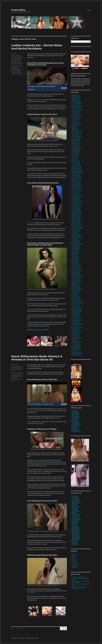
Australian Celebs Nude (77, 117)
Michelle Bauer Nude (76, 275)
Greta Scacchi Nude (76, 210)
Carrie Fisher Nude (76, 145)
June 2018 (74, 558)
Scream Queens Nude (76, 319)
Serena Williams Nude (77, 320)
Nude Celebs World (76, 532)
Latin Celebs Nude (76, 253)
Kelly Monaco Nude (76, 243)
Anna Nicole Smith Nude (77, 110)
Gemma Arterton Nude (77, 206)
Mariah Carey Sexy (76, 272)
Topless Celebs (20, 74)
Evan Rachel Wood (76, 195)
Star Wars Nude (75, 326)
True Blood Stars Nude (77, 343)
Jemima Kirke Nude (76, 222)
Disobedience (14, 68)
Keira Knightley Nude (76, 240)
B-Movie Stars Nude (76, 120)
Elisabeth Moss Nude (76, 185)
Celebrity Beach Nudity (77, 148)
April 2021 (74, 554)
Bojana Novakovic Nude (77, 132)
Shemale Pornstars (76, 535)
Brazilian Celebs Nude (76, 135)
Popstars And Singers (76, 300)
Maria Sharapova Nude (77, 271)
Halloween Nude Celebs (77, 214)
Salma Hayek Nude (76, 315)
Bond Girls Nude (75, 134)
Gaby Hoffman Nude (16, 367)
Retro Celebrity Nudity (77, 311)
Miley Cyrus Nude (76, 279)
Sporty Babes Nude (76, 539)
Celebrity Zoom (75, 412)
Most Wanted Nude (76, 528)
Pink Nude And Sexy (76, 298)
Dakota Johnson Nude (77, 179)
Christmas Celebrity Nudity (78, 172)
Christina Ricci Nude (76, 170)
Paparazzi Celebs (75, 296)
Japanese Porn (75, 524)
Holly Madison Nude (76, 215)
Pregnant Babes (75, 533)
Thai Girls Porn (75, 542)
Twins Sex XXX (75, 543)
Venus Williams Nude (76, 352)
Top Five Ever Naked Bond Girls (79, 577)
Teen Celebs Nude (76, 334)
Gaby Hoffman (31, 593)
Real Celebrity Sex (76, 429)
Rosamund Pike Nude (76, 312)
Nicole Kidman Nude (76, 287)
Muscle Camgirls (75, 529)
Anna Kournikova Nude (77, 109)
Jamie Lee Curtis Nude (76, 218)
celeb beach (20, 66)
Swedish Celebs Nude (76, 331)
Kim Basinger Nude (76, 246)
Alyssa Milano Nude (76, 102)
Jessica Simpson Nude (77, 235)
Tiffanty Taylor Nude (76, 337)
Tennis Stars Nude (76, 336)
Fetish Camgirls (75, 521)
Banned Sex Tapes (76, 413)
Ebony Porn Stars (76, 517)
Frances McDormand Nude (78, 203)
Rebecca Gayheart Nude (77, 308)
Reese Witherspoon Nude (77, 309)
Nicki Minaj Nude (76, 286)
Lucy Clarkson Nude (76, 265)
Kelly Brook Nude (76, 242)
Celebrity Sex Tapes (76, 161)
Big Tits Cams (75, 504)
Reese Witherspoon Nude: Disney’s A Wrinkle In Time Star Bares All (37, 358)
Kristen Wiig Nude (76, 247)
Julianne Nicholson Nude (77, 237)
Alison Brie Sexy (75, 99)
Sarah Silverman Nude (77, 316)
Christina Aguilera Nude (77, 168)
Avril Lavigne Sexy (76, 119)
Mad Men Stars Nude (76, 266)
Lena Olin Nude (75, 255)
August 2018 (75, 555)
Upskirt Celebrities (76, 347)
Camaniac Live (75, 510)
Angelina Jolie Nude (76, 107)
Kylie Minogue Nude (76, 248)
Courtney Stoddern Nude (77, 178)
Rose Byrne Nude (76, 313)
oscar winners (14, 71)
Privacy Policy (21, 638)
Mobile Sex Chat (75, 526)
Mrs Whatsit (16, 377)
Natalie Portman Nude (77, 284)
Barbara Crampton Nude (77, 124)
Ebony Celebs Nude (76, 184)
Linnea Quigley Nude (76, 261)
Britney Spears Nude (76, 139)
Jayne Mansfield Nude (77, 221)
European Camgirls (76, 518)
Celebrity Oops (75, 159)
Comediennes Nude (76, 175)
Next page (65, 630)
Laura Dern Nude (75, 254)
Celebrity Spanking (76, 163)
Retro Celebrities (75, 430)
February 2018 (75, 562)
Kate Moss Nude (75, 239)
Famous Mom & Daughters (78, 196)
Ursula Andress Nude (76, 348)
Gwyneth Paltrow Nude (77, 213)
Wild (12, 381)
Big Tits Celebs (75, 130)
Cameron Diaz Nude (76, 141)
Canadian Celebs (15, 57)
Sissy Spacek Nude (76, 322)
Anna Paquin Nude (76, 112)
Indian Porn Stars (76, 522)
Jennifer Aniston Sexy (77, 224)
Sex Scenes (14, 74)
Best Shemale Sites (76, 499)
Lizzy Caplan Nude (76, 264)
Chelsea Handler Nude (77, 167)
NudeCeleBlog (18, 10)
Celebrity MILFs (75, 156)
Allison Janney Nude (76, 101)
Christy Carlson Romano (77, 174)
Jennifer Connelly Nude (77, 225)
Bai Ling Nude (75, 121)
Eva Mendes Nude (76, 193)
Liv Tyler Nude (75, 262)
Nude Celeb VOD (75, 415)
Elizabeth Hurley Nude (77, 186)
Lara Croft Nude (75, 251)
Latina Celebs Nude (76, 424)
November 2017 (75, 566)
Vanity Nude (74, 351)
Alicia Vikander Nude (76, 98)
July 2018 (74, 557)
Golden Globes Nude (76, 208)
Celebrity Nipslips (76, 157)
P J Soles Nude (75, 294)
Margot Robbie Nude (76, 269)
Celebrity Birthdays (76, 149)
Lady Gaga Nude (75, 250)
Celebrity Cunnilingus (76, 152)
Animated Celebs (75, 416)
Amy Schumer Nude (76, 105)
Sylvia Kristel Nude (76, 333)
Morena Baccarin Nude (77, 282)
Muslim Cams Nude (76, 531)
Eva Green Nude (75, 192)
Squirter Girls (75, 540)
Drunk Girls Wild (75, 515)
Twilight (19, 379)
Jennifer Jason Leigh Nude (77, 228)
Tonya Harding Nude (76, 341)
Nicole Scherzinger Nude (77, 289)
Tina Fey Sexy (75, 340)
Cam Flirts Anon (75, 508)
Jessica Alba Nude (76, 232)
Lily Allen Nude (75, 258)
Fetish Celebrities (76, 200)
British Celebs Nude (16, 55)
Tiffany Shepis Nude (76, 338)
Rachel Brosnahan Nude (77, 301)
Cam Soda (74, 513)
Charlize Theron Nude (77, 166)
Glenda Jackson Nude (76, 207)
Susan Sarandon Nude (77, 330)
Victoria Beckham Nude (77, 354)
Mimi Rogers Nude (76, 280)
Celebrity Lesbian (40, 330)
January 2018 (75, 564)
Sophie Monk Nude (76, 323)
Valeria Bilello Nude (76, 349)
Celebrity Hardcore (76, 154)
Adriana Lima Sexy (76, 96)
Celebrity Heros (75, 422)
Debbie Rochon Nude (76, 181)
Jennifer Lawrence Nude (77, 229)
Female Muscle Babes (76, 519)
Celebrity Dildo (75, 153)
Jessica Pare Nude (76, 233)
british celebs (14, 66)
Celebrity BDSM (75, 146)
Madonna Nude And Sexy (77, 268)
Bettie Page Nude (75, 125)
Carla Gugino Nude (76, 143)
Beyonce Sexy (75, 127)
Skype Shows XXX (76, 537)
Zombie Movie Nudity (76, 355)
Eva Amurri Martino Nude (77, 190)
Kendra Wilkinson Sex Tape (78, 244)
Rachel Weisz (31, 223)
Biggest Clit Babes (76, 503)
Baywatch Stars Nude (76, 501)
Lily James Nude (75, 260)
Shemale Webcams (76, 536)
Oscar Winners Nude (16, 61)
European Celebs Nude (77, 189)
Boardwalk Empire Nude (77, 131)
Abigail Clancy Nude (76, 95)
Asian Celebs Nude (76, 116)
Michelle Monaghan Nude (77, 276)
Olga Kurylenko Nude (76, 290)
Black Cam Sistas (75, 506)
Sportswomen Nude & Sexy (78, 325)
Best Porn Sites (75, 497)
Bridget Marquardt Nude (77, 137)
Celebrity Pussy (15, 67)
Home (89, 10)
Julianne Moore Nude (76, 236)
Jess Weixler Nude (76, 231)
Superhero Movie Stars (77, 327)
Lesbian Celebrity (18, 60)
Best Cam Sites (75, 496)
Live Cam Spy (75, 525)
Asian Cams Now (75, 500)
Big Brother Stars (76, 128)
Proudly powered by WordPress (32, 638)
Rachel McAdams (40, 100)
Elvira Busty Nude (76, 188)
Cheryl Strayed (17, 374)
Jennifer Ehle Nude (76, 226)
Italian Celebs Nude (76, 217)
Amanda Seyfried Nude (77, 103)
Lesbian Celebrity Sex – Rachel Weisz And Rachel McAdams (37, 47)
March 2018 (74, 561)
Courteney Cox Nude (76, 177)
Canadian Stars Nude (76, 514)
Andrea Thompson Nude (77, 106)
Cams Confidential (76, 511)
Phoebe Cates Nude (76, 297)
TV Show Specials (76, 344)
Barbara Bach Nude (76, 123)
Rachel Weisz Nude (18, 64)
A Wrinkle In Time (15, 372)
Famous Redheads (76, 199)
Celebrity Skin (75, 411)
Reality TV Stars (75, 307)
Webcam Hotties (75, 544)
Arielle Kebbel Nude (76, 113)
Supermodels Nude (76, 329)
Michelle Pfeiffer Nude (77, 278)
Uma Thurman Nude (76, 345)
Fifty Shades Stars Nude (77, 201)
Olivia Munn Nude (76, 291)
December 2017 (75, 565)
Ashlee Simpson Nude (77, 114)
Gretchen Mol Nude (76, 211)
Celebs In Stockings (76, 164)
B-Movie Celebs (75, 420)
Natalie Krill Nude (76, 283)
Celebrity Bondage (76, 150)
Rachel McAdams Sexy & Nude (78, 302)
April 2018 (74, 559)
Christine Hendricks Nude (77, 171)
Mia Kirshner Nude (76, 273)
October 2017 (75, 568)
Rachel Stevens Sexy (76, 304)
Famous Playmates (76, 197)
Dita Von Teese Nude (76, 182)
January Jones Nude (76, 219)
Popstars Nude (75, 427)
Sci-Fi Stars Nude (76, 318)
